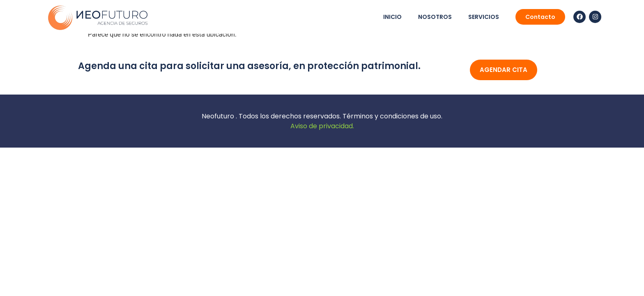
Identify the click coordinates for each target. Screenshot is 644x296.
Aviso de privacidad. (322, 126)
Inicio (392, 17)
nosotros (435, 17)
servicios (484, 17)
